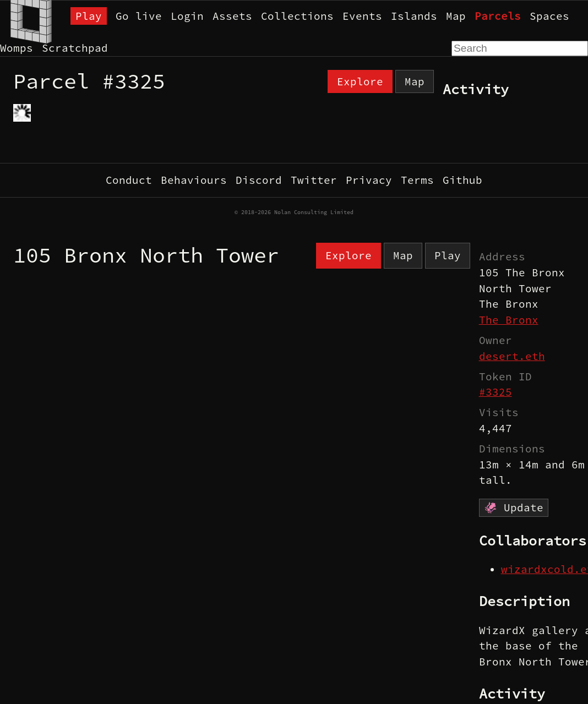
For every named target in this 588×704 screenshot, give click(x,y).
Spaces (549, 16)
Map (456, 16)
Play (89, 16)
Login (187, 16)
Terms (417, 180)
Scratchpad (75, 48)
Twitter (314, 180)
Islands (414, 16)
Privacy (369, 180)
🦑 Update (514, 507)
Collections (297, 16)
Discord (259, 180)
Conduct (129, 180)
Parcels (498, 16)
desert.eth (512, 356)
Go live (139, 16)
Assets (232, 16)
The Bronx (509, 320)
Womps (17, 48)
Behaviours (194, 180)
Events (362, 16)
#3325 (496, 392)
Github (462, 180)
